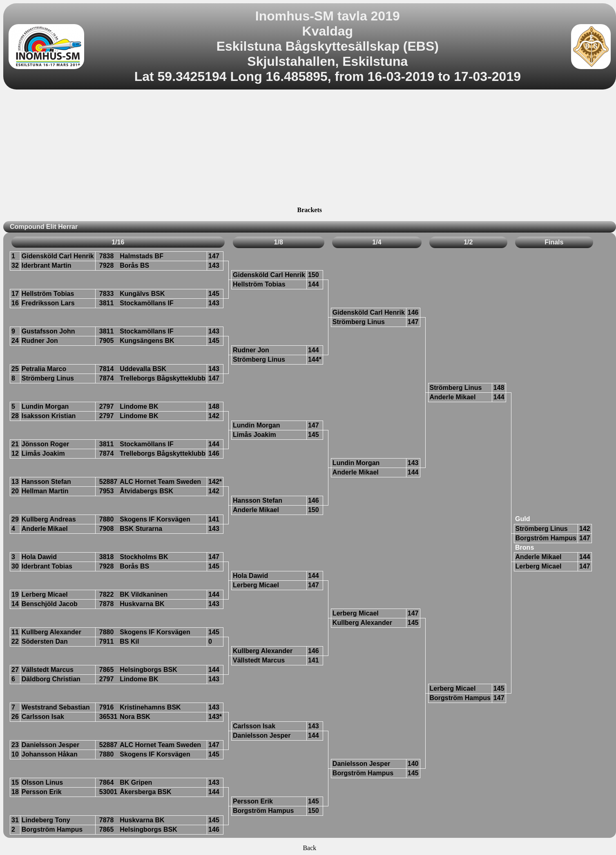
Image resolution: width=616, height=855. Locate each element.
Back (309, 848)
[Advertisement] (309, 149)
